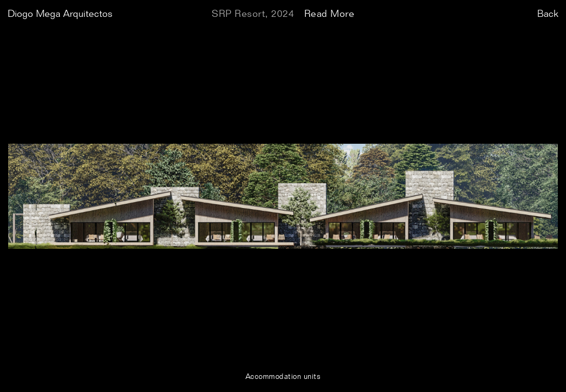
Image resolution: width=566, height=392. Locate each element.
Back (548, 14)
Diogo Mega (60, 14)
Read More (330, 14)
